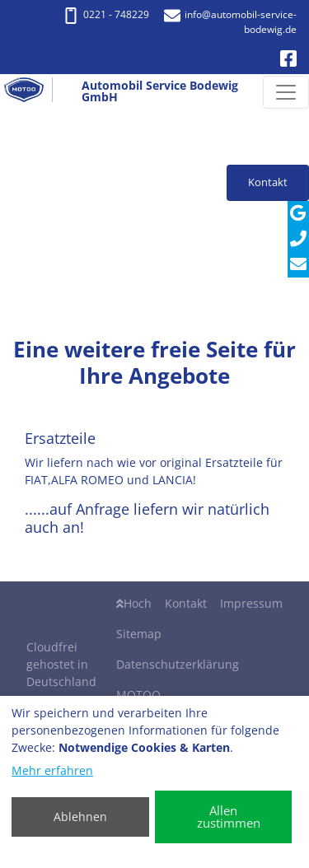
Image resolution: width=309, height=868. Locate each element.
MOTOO (138, 695)
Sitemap (139, 634)
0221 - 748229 (106, 14)
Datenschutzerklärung (178, 664)
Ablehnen (80, 817)
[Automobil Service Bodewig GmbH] (30, 92)
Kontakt (186, 603)
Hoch (134, 603)
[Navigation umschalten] (286, 92)
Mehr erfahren (52, 770)
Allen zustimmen (229, 817)
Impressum (251, 603)
